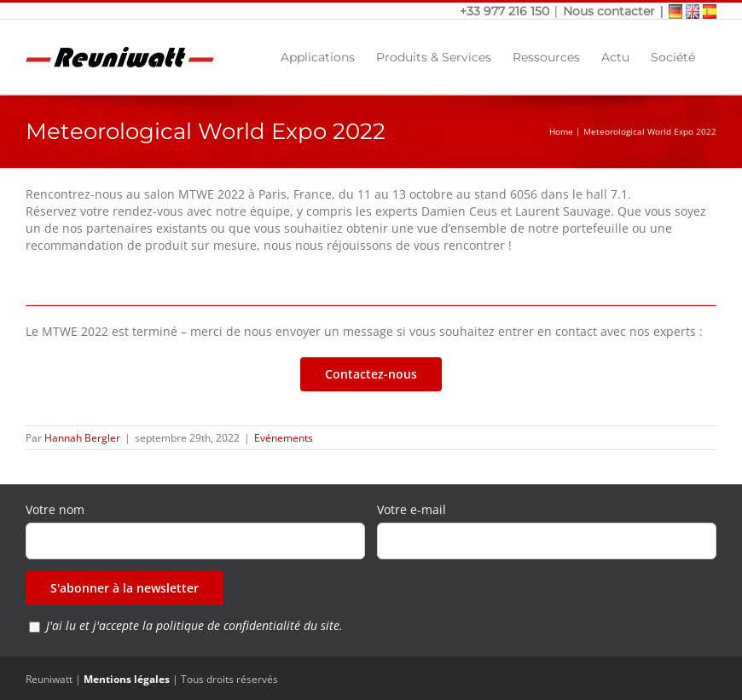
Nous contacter (609, 11)
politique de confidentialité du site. (249, 625)
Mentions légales (127, 679)
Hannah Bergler (82, 438)
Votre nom (55, 509)
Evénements (284, 438)
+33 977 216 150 (506, 11)
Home (561, 131)
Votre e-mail (412, 509)
